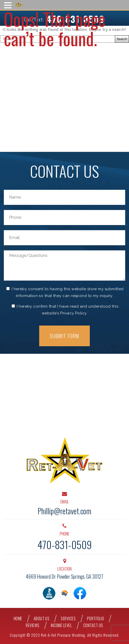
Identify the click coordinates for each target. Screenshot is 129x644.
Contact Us (93, 625)
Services (68, 619)
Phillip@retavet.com (64, 511)
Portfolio (95, 619)
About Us (42, 619)
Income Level (61, 625)
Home (18, 619)
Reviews (33, 625)
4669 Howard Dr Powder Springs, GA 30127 (64, 576)
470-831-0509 (65, 545)
